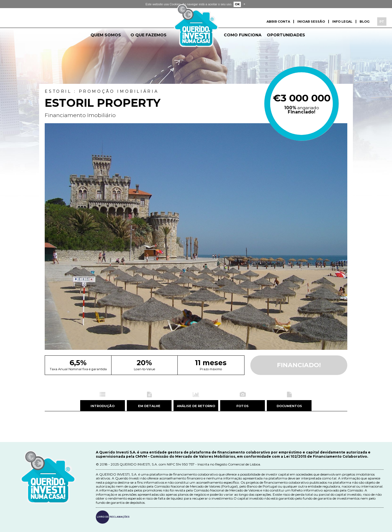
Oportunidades (286, 35)
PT (382, 22)
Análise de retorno (196, 406)
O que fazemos (149, 35)
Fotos (243, 406)
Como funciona (243, 35)
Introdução (103, 406)
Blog (364, 22)
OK (237, 4)
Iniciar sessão (311, 22)
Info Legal (342, 22)
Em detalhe (149, 406)
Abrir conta (278, 22)
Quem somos (106, 35)
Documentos (289, 406)
